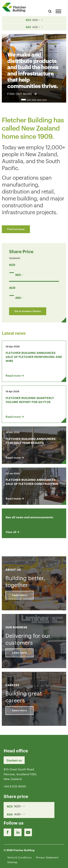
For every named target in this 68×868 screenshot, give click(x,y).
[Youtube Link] (28, 832)
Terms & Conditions (19, 857)
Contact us (14, 760)
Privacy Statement (47, 857)
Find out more (16, 229)
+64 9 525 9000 (15, 786)
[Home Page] (15, 7)
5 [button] (45, 100)
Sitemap (12, 862)
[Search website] (50, 11)
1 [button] (23, 100)
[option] (34, 66)
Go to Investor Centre (28, 311)
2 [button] (29, 100)
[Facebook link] (7, 832)
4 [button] (39, 100)
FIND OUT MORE (22, 94)
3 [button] (34, 100)
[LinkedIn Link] (18, 832)
